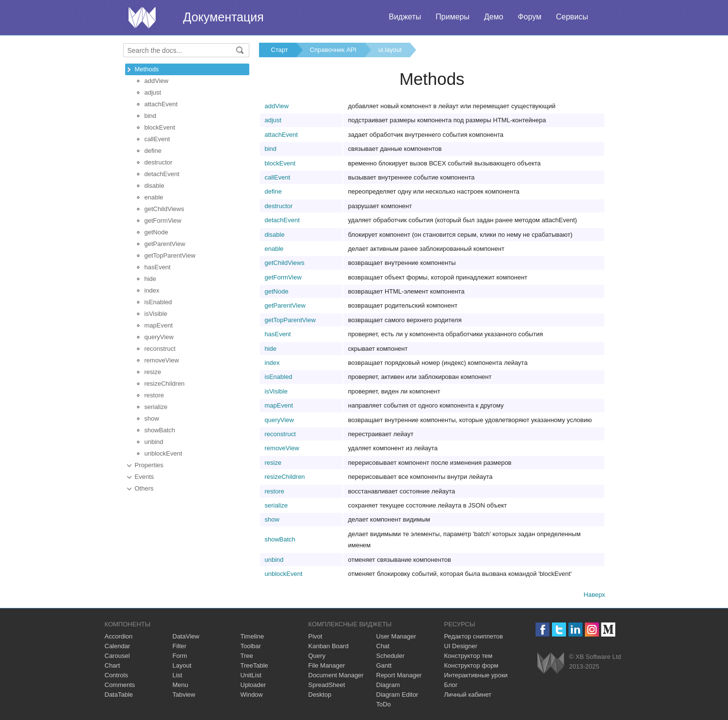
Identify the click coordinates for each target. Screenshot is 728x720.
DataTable (119, 695)
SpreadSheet (327, 685)
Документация (224, 17)
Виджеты (405, 17)
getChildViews (164, 209)
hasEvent (158, 267)
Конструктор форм (471, 665)
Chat (383, 646)
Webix (551, 663)
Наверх (594, 595)
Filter (180, 646)
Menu (181, 685)
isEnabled (158, 302)
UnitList (251, 675)
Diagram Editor (397, 695)
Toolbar (251, 646)
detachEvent (162, 174)
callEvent (157, 139)
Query (317, 656)
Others (144, 488)
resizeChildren (165, 384)
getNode (156, 232)
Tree (247, 656)
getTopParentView (170, 255)
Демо (494, 17)
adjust (153, 92)
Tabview (184, 695)
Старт (280, 50)
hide (151, 279)
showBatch (160, 430)
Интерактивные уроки (476, 675)
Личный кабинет (468, 695)
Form (180, 656)
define (153, 151)
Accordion (119, 636)
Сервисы (572, 17)
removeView (162, 360)
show (152, 418)
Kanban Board (329, 646)
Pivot (315, 636)
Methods (147, 69)
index (152, 290)
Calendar (118, 646)
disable (154, 186)
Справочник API (333, 50)
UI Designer (461, 646)
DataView (186, 636)
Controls (116, 675)
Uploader (253, 685)
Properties (149, 465)
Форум (530, 17)
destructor (159, 162)
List (178, 675)
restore (154, 395)
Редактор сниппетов (474, 636)
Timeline (252, 636)
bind (151, 116)
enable (154, 197)
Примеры (453, 17)
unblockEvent (163, 453)
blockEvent (160, 127)
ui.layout (390, 50)
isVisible (156, 314)
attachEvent (161, 104)
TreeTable (254, 665)
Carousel (117, 656)
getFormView (163, 221)
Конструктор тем (469, 656)
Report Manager (399, 675)
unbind (154, 442)
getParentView (165, 244)
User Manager (396, 636)
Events (145, 477)
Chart (113, 665)
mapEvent (159, 325)
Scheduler (391, 656)
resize (153, 372)
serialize (156, 407)
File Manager (327, 665)
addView (157, 81)
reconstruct (160, 349)
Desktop (320, 695)
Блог (451, 685)
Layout (182, 665)
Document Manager (336, 675)
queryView (159, 337)
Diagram (388, 685)
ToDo (384, 704)
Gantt (384, 665)
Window (252, 695)
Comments (120, 685)
